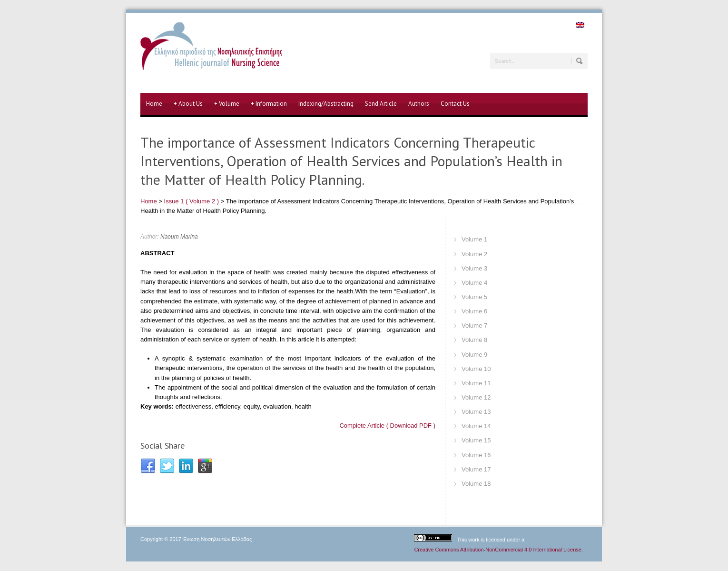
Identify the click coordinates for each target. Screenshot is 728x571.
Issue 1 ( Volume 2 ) (192, 201)
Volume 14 (476, 426)
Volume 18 (476, 484)
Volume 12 (476, 397)
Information (269, 104)
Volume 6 (474, 311)
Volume (227, 104)
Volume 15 (476, 440)
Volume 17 (476, 469)
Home (154, 104)
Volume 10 (476, 369)
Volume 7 (474, 326)
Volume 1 (474, 239)
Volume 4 (474, 283)
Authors (419, 104)
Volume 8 (474, 340)
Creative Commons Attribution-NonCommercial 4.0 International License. (498, 550)
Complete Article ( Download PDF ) (387, 426)
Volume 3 (474, 268)
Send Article (381, 104)
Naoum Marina (179, 237)
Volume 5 (474, 297)
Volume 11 (476, 383)
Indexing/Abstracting (326, 104)
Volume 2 (474, 254)
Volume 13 (476, 412)
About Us (188, 104)
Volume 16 (476, 455)
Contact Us (455, 104)
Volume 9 (474, 355)
